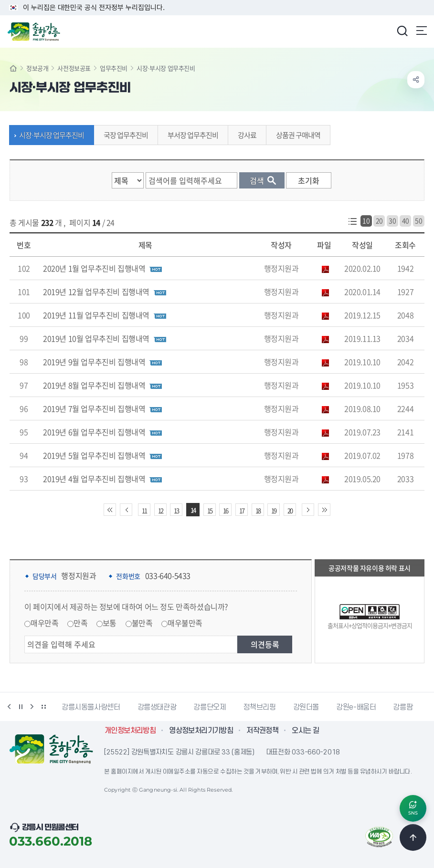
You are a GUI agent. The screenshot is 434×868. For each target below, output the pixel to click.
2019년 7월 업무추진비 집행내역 (94, 408)
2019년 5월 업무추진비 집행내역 (94, 455)
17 (242, 510)
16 (225, 510)
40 (406, 220)
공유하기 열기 (416, 80)
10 (366, 220)
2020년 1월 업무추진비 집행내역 (94, 268)
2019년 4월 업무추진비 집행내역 (94, 479)
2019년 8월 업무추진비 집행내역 (94, 385)
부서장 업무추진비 (191, 135)
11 (144, 510)
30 (392, 220)
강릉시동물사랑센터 (91, 707)
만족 (80, 623)
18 (258, 510)
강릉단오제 (210, 707)
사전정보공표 (74, 68)
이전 (9, 707)
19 (274, 510)
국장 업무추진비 (123, 135)
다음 (32, 707)
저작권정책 (262, 731)
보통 (110, 623)
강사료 (245, 135)
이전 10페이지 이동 (126, 510)
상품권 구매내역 (296, 135)
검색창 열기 (402, 31)
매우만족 (44, 623)
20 (379, 220)
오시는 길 (305, 731)
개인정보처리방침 (130, 731)
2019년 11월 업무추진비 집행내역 (96, 315)
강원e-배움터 (356, 707)
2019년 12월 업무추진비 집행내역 (96, 292)
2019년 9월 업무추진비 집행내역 (94, 362)
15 (210, 510)
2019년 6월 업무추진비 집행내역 (94, 432)
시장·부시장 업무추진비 (49, 135)
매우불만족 (185, 623)
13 (176, 510)
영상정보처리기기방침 (201, 731)
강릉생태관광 (157, 707)
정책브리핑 (259, 707)
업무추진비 (114, 68)
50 (418, 220)
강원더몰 (306, 707)
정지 (21, 707)
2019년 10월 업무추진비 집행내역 (96, 338)
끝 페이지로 (324, 510)
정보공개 (37, 68)
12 (160, 510)
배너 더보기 (43, 707)
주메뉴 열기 (422, 31)
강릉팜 (403, 707)
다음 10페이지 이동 (308, 510)
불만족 (142, 623)
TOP (413, 837)
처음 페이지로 (110, 510)
